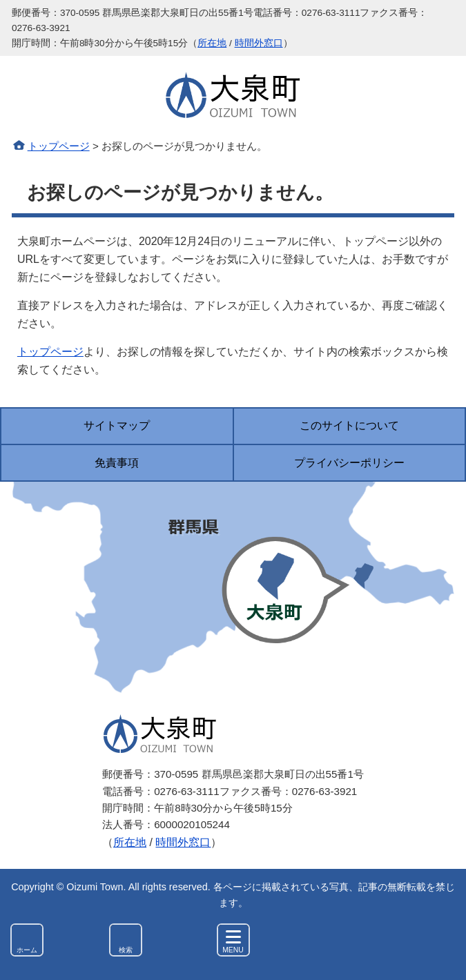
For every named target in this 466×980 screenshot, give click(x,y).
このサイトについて (349, 425)
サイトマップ (117, 425)
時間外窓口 (259, 43)
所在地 (212, 43)
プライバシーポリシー (349, 463)
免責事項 (117, 463)
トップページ (59, 146)
